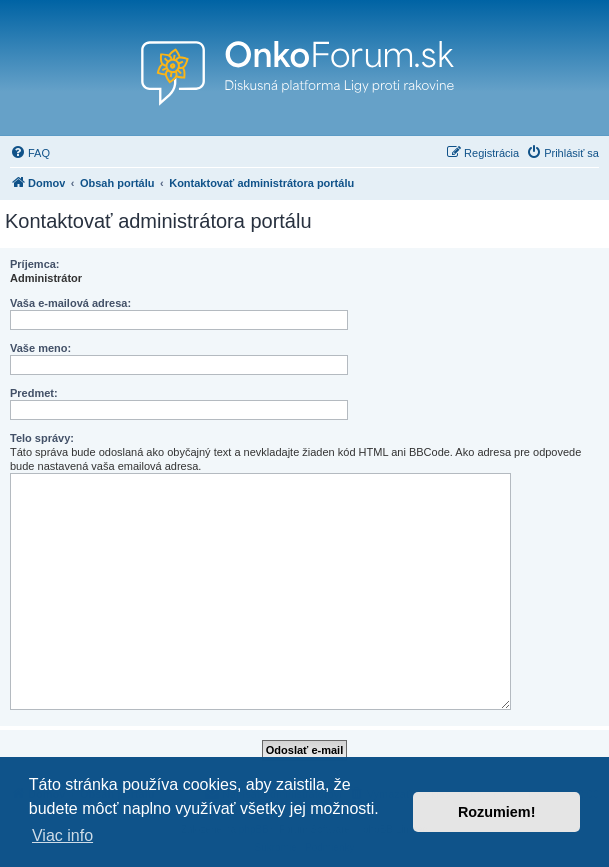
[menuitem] (30, 153)
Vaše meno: (40, 348)
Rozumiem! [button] (497, 812)
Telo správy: (42, 438)
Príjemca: (35, 264)
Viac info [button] (62, 835)
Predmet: (34, 393)
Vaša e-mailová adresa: (70, 303)
